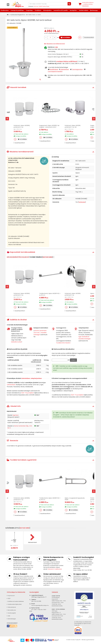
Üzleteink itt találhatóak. (55, 569)
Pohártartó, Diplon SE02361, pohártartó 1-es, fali (73, 126)
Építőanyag (94, 10)
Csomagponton (77, 69)
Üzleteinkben (65, 69)
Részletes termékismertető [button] (20, 152)
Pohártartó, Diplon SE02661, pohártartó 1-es (73, 294)
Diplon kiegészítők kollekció (18, 257)
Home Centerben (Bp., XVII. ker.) (20, 427)
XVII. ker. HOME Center (40, 6)
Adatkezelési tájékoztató (14, 604)
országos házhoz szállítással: (67, 61)
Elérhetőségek (11, 619)
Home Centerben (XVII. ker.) (40, 332)
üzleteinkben (11, 385)
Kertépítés (73, 10)
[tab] (50, 87)
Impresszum (11, 596)
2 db (56, 47)
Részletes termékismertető (56, 44)
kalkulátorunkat (16, 342)
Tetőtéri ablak (83, 10)
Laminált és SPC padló (60, 10)
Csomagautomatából (55, 71)
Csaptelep (29, 10)
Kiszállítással (54, 69)
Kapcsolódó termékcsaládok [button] (21, 252)
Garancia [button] (12, 441)
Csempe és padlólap (17, 10)
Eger (48, 6)
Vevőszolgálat (11, 613)
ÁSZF (9, 598)
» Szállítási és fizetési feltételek (15, 601)
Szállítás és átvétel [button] (17, 320)
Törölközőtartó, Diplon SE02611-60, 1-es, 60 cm (50, 294)
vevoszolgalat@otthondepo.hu (40, 605)
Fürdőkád (38, 10)
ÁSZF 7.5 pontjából (77, 395)
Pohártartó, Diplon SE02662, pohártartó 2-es (22, 126)
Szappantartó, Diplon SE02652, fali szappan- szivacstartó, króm (49, 126)
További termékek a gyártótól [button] (22, 460)
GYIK (9, 616)
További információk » (63, 343)
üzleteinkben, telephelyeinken (31, 378)
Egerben (16, 415)
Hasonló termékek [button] (17, 87)
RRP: (46, 28)
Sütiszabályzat (11, 607)
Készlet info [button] (14, 406)
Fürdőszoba (4, 10)
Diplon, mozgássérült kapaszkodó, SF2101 (75, 499)
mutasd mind (48, 257)
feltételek (82, 202)
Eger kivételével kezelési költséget (85, 338)
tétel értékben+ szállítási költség (88, 4)
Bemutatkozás (11, 610)
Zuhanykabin (47, 10)
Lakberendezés (6, 14)
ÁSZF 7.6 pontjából (27, 393)
